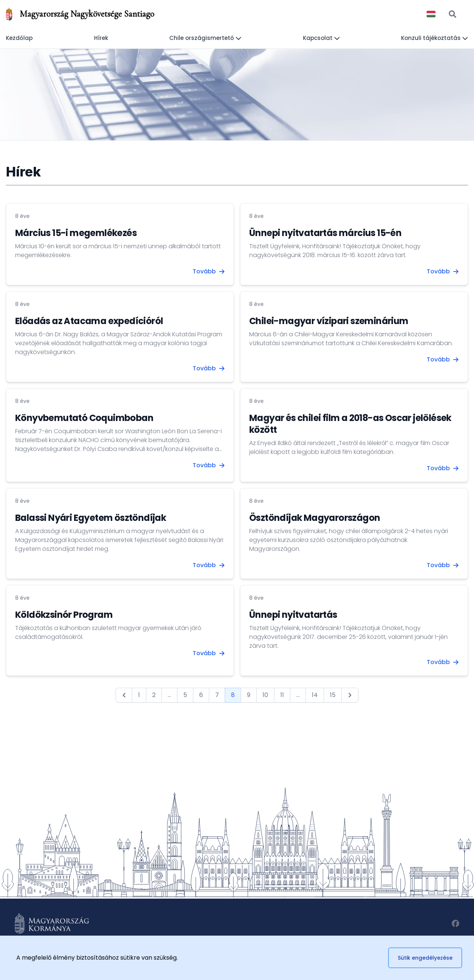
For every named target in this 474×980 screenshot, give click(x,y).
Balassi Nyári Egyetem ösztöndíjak (91, 518)
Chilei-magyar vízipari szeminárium (329, 321)
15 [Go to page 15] (333, 695)
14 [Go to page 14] (315, 695)
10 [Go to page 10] (265, 695)
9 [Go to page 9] (249, 695)
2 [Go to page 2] (154, 695)
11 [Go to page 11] (282, 695)
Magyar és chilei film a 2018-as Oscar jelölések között (350, 424)
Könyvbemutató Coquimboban (84, 418)
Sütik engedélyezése (425, 958)
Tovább (209, 271)
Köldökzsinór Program (64, 615)
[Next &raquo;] (350, 695)
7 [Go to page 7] (217, 695)
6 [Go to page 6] (201, 695)
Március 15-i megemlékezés (76, 233)
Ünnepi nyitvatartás (293, 615)
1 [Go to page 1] (139, 695)
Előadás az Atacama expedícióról (89, 321)
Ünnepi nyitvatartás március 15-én (325, 233)
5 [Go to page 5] (185, 695)
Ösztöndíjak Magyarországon (315, 518)
